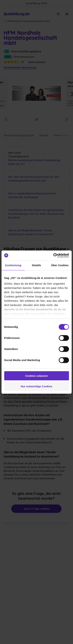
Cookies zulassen (37, 376)
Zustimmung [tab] (13, 265)
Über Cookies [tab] (60, 265)
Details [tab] (37, 265)
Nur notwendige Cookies (37, 386)
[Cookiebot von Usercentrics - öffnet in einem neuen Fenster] (53, 255)
